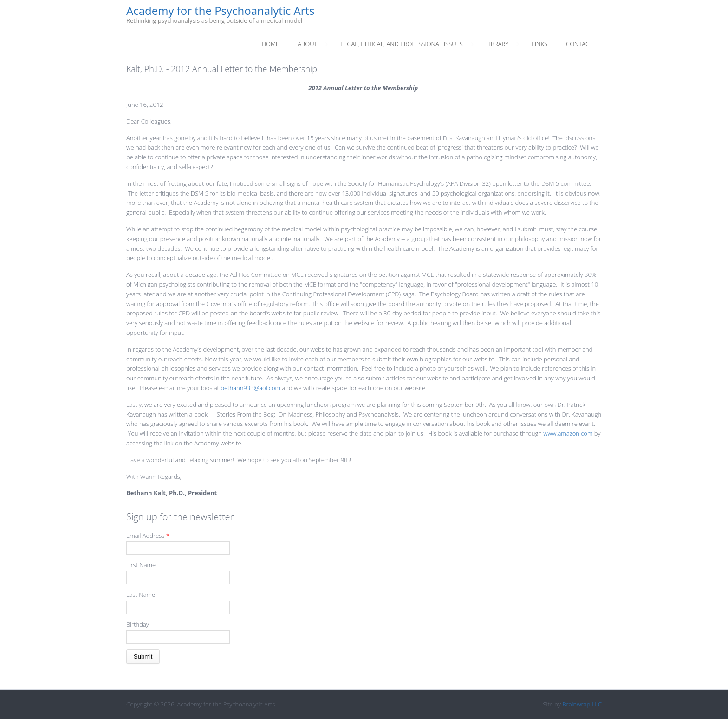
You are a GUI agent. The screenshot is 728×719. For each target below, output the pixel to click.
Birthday (138, 624)
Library (497, 44)
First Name (141, 565)
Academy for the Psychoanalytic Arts (221, 11)
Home (271, 44)
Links (539, 44)
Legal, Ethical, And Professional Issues (402, 44)
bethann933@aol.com (250, 388)
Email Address (148, 536)
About (307, 44)
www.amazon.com (568, 433)
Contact (579, 44)
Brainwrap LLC (582, 704)
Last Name (141, 595)
